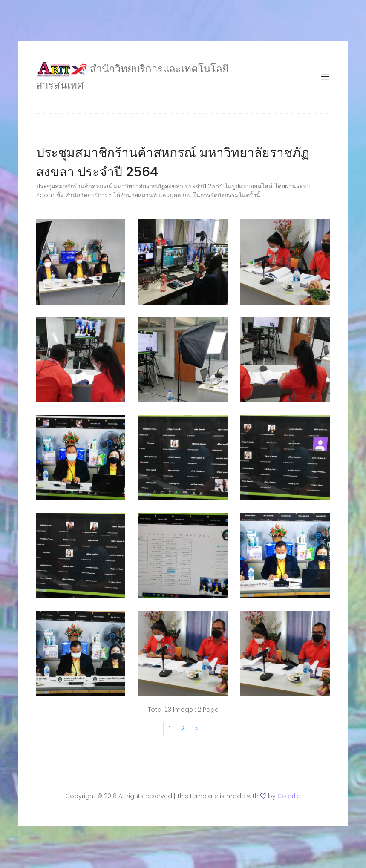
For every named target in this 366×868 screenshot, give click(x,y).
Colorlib (289, 799)
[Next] (196, 732)
